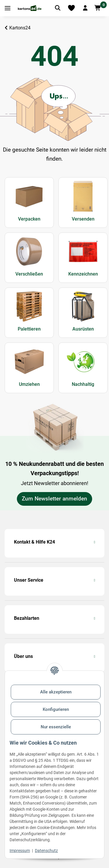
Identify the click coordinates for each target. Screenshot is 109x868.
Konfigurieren (56, 709)
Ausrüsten (83, 329)
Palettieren (29, 329)
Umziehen (29, 384)
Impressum (20, 851)
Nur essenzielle (56, 727)
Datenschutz (46, 851)
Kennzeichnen (83, 274)
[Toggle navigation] (8, 8)
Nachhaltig (83, 384)
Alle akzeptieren (56, 692)
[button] (85, 8)
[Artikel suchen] (58, 8)
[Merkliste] (71, 8)
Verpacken (29, 219)
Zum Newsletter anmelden (54, 499)
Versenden (83, 219)
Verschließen (29, 274)
